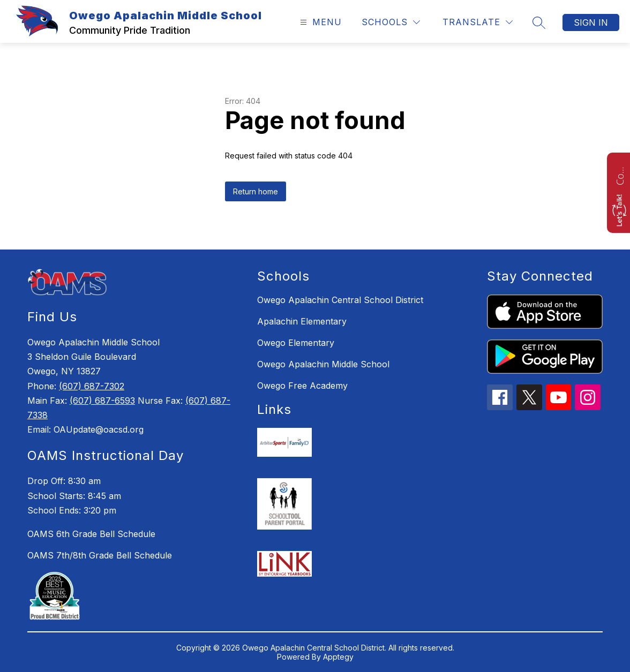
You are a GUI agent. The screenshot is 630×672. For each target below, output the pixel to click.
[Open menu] (320, 22)
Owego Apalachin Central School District (340, 300)
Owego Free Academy (302, 386)
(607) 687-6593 (102, 401)
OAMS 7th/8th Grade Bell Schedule (100, 555)
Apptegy (338, 657)
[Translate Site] (478, 22)
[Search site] (539, 22)
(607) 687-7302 (92, 386)
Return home (256, 191)
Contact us (620, 175)
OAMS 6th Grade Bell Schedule (91, 534)
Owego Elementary (296, 343)
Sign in (591, 22)
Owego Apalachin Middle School (323, 364)
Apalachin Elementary (302, 321)
